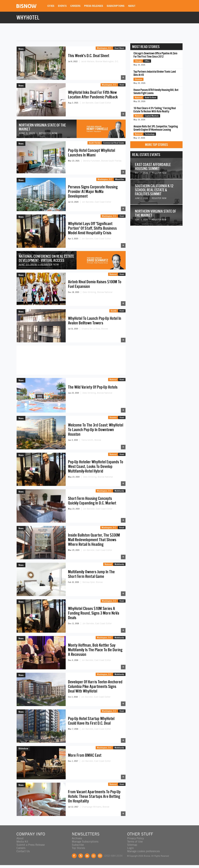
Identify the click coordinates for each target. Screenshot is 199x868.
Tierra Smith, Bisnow (91, 440)
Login (130, 848)
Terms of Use (135, 842)
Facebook (74, 856)
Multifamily (119, 491)
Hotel (122, 85)
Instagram (94, 856)
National (113, 274)
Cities (51, 6)
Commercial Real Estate (114, 143)
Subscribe (78, 845)
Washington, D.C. (104, 48)
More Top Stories (156, 145)
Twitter (81, 856)
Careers (75, 6)
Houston (113, 417)
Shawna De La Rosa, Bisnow (95, 329)
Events (62, 6)
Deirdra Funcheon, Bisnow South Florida (102, 161)
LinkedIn (87, 856)
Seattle (114, 311)
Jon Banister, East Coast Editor (96, 103)
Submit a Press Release (31, 845)
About (132, 6)
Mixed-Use (120, 179)
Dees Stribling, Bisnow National (98, 292)
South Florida (95, 143)
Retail (122, 527)
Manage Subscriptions (85, 842)
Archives (77, 838)
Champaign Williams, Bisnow (96, 807)
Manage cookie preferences (143, 851)
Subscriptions (116, 6)
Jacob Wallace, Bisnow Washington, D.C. (100, 61)
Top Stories (78, 848)
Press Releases (94, 6)
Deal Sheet (119, 48)
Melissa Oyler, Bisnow (93, 582)
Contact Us (23, 851)
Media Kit (22, 842)
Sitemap (132, 845)
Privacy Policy (135, 838)
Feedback (100, 856)
